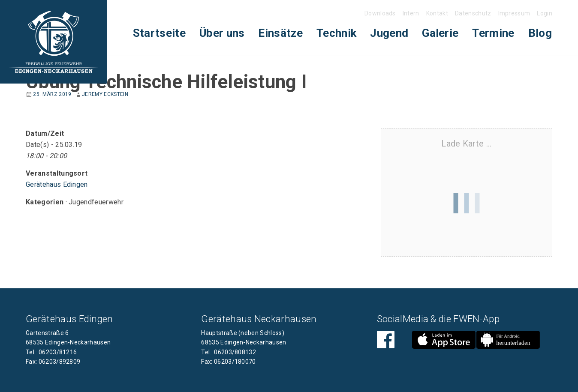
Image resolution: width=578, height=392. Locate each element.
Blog (540, 33)
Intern (411, 13)
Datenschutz (473, 13)
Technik (336, 33)
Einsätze (280, 33)
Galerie (440, 33)
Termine (493, 33)
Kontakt (437, 13)
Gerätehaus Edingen (57, 184)
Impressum (514, 13)
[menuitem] (159, 33)
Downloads (380, 13)
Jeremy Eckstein (105, 94)
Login (545, 13)
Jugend (389, 33)
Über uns (222, 33)
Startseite (159, 33)
